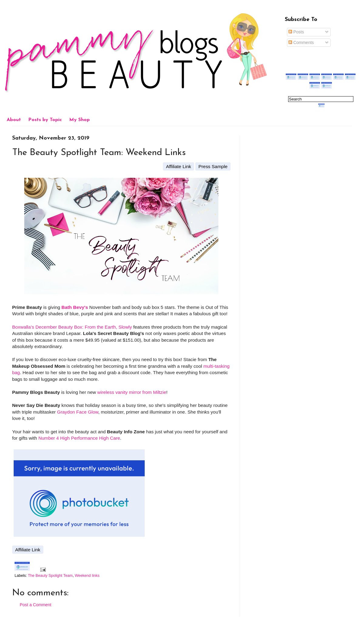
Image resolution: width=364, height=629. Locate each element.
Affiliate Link (179, 166)
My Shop (79, 120)
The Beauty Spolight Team (50, 576)
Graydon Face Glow (78, 412)
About (14, 120)
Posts (296, 32)
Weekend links (87, 576)
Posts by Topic (45, 120)
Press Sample (213, 166)
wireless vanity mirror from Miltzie (132, 392)
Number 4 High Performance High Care (79, 438)
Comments (301, 42)
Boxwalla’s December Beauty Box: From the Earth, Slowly (72, 327)
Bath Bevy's (75, 307)
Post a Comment (35, 605)
